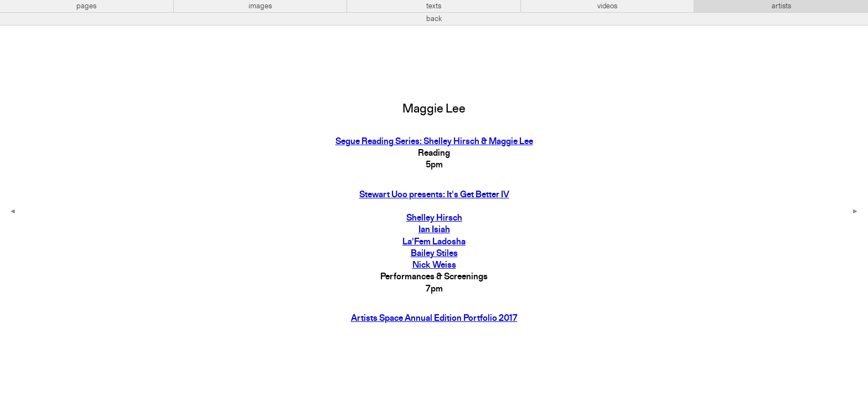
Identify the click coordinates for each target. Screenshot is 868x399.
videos (607, 6)
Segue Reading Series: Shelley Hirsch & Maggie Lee (434, 142)
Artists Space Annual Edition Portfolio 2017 (434, 319)
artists (781, 6)
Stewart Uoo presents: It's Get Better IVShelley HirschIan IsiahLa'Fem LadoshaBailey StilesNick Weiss (434, 231)
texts (434, 6)
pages (86, 6)
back (434, 19)
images (260, 6)
